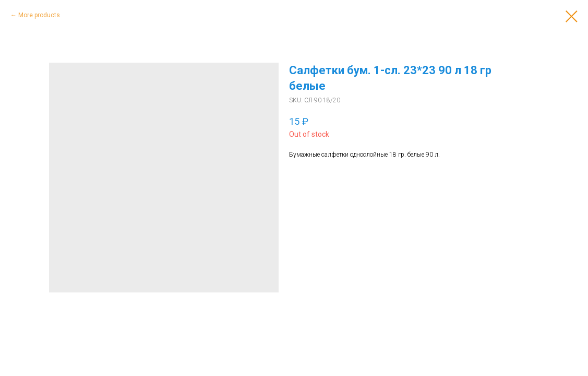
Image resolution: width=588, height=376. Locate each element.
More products (39, 15)
